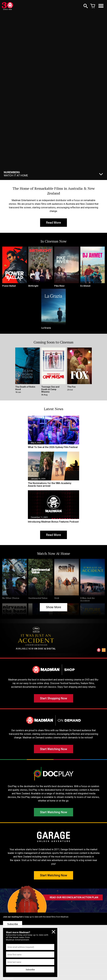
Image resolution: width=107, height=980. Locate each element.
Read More (53, 223)
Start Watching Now (53, 749)
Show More (53, 607)
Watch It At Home (16, 174)
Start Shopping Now (53, 698)
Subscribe (13, 924)
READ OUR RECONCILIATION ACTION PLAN (74, 897)
